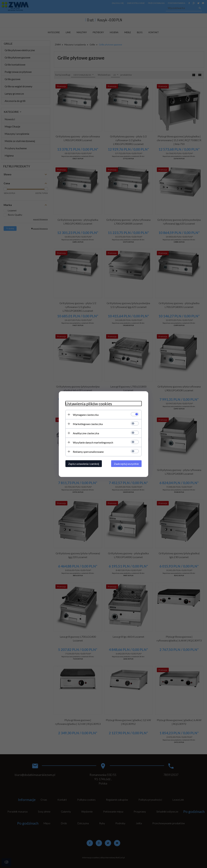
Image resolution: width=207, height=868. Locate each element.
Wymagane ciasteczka (86, 415)
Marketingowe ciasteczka (88, 424)
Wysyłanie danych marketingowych (93, 442)
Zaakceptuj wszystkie (126, 464)
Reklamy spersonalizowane (88, 452)
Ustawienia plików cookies (89, 403)
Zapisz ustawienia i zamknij (84, 464)
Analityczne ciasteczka (86, 433)
